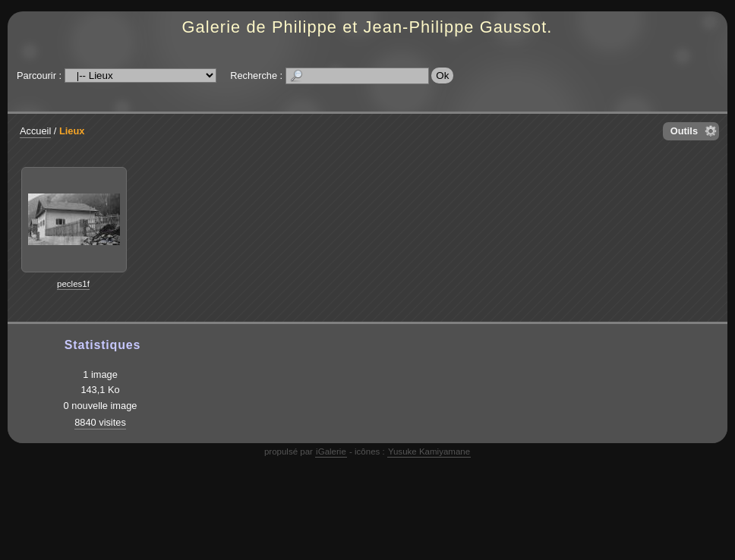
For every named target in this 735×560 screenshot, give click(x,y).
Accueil (35, 131)
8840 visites (100, 422)
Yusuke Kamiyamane (429, 451)
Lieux (72, 131)
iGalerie (331, 451)
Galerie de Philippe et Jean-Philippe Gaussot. (367, 27)
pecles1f (73, 284)
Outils (684, 131)
